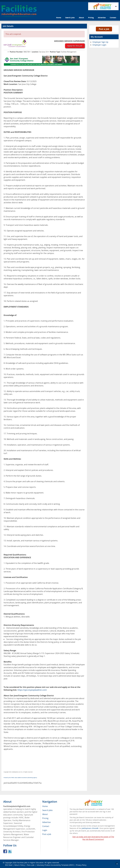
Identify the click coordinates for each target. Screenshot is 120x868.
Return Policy (20, 865)
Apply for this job (75, 46)
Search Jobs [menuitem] (47, 810)
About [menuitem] (45, 814)
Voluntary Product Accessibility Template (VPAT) (55, 865)
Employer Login (99, 45)
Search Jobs (70, 18)
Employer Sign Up (100, 42)
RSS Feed (9, 865)
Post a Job (104, 29)
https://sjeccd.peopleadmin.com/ (32, 690)
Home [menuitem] (45, 806)
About (81, 18)
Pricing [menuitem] (45, 818)
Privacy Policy (81, 865)
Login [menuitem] (45, 830)
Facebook (5, 851)
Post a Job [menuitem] (47, 834)
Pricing (91, 18)
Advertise (102, 18)
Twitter (10, 851)
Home (59, 18)
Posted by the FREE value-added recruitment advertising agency (20, 778)
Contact (113, 18)
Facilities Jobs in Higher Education (30, 863)
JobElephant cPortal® (90, 828)
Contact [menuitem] (46, 826)
